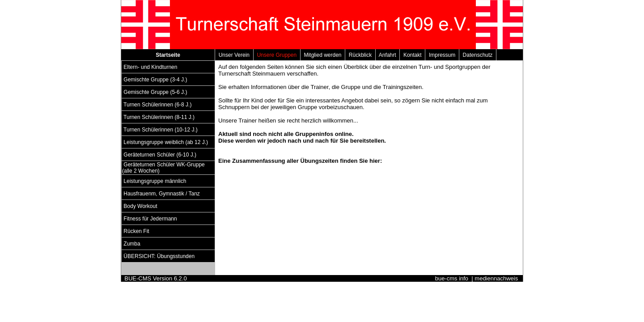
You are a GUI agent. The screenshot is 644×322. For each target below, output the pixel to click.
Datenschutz (478, 55)
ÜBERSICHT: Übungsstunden (159, 256)
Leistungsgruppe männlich (155, 181)
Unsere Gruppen (277, 55)
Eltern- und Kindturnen (150, 67)
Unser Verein (234, 55)
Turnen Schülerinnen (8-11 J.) (159, 117)
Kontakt (412, 55)
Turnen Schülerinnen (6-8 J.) (158, 105)
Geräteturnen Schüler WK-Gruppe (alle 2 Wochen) (163, 168)
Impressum (442, 55)
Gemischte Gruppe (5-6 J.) (155, 92)
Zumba (132, 244)
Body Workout (140, 206)
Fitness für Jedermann (150, 219)
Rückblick (360, 55)
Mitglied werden (323, 55)
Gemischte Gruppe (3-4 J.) (155, 80)
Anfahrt (388, 55)
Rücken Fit (136, 231)
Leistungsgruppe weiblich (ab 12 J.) (166, 142)
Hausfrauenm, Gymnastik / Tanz (162, 194)
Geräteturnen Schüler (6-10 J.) (160, 155)
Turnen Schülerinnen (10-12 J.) (161, 130)
